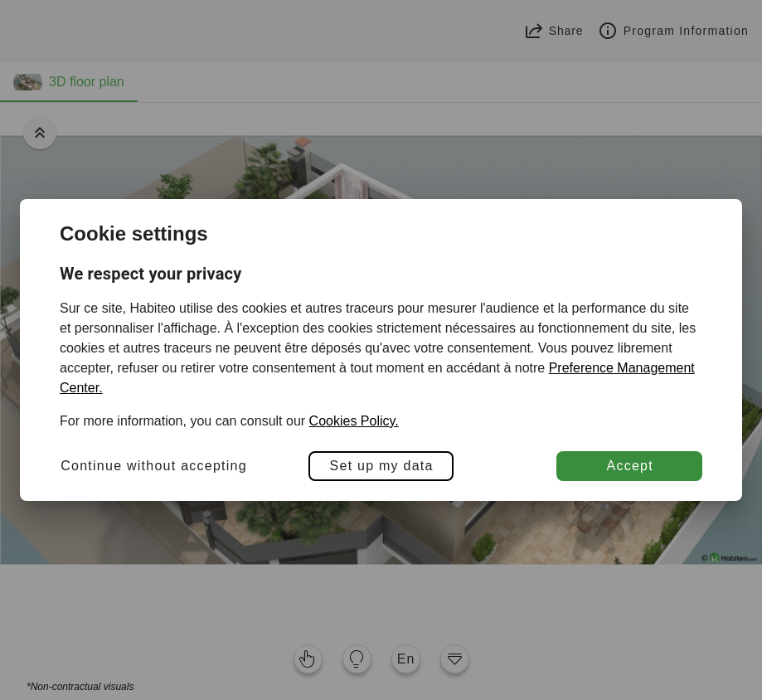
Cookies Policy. (354, 421)
